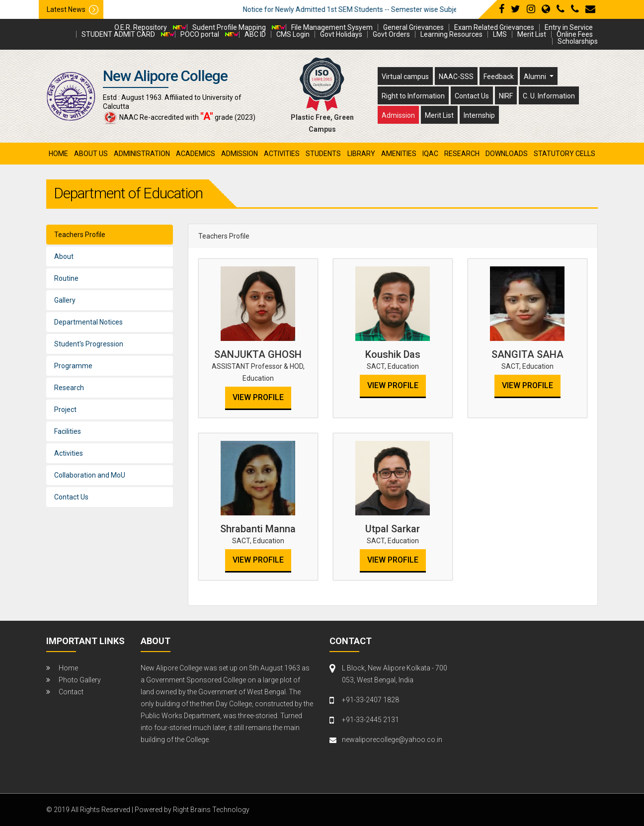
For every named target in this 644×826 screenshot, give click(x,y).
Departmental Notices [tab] (88, 322)
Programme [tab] (73, 366)
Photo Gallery (80, 680)
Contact (71, 692)
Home (58, 154)
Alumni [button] (536, 77)
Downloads (507, 154)
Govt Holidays (341, 34)
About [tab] (64, 256)
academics (196, 154)
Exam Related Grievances (494, 27)
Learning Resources (451, 34)
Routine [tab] (66, 278)
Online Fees (575, 34)
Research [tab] (69, 388)
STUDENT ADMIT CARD (118, 34)
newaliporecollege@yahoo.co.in (392, 740)
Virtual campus (405, 77)
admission (240, 154)
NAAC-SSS (456, 77)
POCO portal (200, 34)
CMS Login (293, 34)
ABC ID (255, 34)
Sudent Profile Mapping (229, 27)
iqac (430, 154)
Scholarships (578, 41)
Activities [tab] (69, 453)
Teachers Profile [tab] (80, 235)
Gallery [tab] (65, 300)
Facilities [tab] (68, 431)
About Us (91, 154)
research (462, 154)
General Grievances (413, 27)
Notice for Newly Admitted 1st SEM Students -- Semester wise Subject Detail (379, 9)
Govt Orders (391, 34)
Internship (479, 115)
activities (282, 154)
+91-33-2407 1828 (370, 700)
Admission (398, 115)
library (361, 154)
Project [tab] (65, 410)
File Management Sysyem (332, 27)
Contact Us (472, 96)
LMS (500, 34)
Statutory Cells (564, 154)
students (323, 154)
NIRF (506, 96)
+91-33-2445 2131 (370, 720)
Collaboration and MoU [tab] (90, 475)
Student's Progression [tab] (89, 344)
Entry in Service (569, 27)
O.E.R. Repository (141, 27)
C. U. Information (549, 96)
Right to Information (413, 96)
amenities (399, 154)
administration (142, 154)
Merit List (532, 34)
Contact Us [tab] (71, 497)
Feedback (499, 77)
